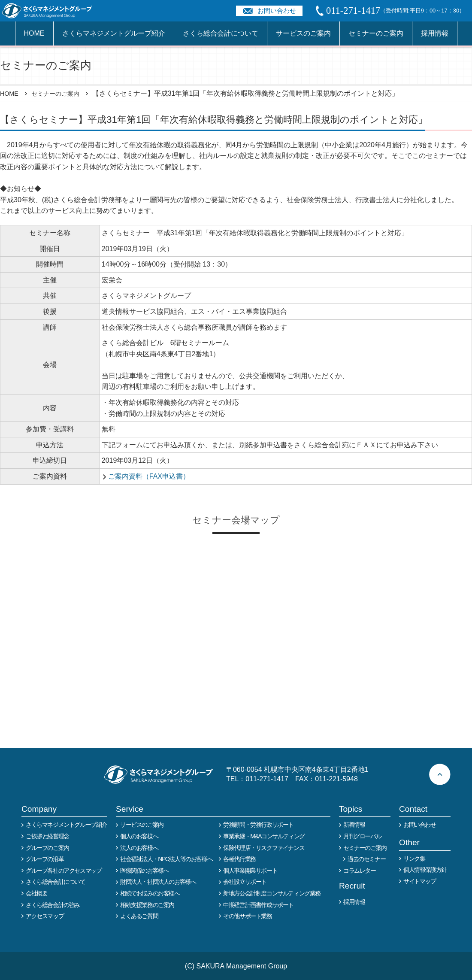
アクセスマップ (45, 916)
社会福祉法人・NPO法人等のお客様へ (166, 859)
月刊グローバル (362, 836)
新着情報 (354, 825)
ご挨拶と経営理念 (47, 836)
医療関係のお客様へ (144, 871)
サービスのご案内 (303, 33)
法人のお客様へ (139, 848)
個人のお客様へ (139, 836)
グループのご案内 (47, 848)
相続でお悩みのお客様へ (150, 893)
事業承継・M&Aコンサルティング (264, 836)
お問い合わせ (277, 11)
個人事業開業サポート (250, 871)
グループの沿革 (45, 859)
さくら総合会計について (221, 33)
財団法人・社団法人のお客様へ (158, 882)
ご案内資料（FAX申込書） (149, 476)
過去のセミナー (366, 859)
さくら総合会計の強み (53, 905)
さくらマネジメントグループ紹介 (114, 33)
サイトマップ (420, 881)
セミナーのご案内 (376, 33)
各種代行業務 (239, 859)
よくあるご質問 (139, 916)
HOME (34, 33)
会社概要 (36, 893)
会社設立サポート (245, 882)
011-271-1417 (267, 779)
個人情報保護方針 (425, 870)
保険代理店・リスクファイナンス (264, 848)
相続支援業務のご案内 (147, 905)
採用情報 (435, 33)
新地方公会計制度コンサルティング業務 (272, 893)
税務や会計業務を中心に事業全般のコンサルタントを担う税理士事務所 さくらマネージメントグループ (52, 11)
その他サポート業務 (247, 916)
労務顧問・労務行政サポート (258, 825)
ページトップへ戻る (440, 774)
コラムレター (360, 871)
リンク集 (414, 859)
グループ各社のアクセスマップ (64, 871)
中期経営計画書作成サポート (258, 905)
